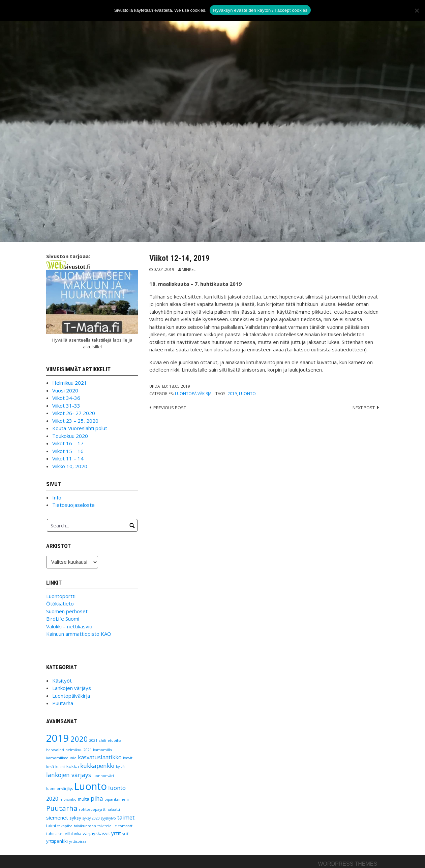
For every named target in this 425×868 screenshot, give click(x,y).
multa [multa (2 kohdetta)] (84, 799)
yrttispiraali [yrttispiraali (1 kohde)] (79, 841)
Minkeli (189, 269)
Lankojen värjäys (72, 688)
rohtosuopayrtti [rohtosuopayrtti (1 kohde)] (93, 809)
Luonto (247, 393)
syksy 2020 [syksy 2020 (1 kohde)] (91, 818)
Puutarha (63, 703)
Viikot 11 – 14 (68, 458)
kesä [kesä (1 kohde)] (50, 767)
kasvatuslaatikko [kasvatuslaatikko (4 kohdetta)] (100, 757)
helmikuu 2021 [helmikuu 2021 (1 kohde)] (79, 750)
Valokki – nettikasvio (69, 626)
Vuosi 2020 (65, 390)
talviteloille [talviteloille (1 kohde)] (107, 826)
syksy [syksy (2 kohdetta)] (75, 818)
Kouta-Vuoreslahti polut (80, 428)
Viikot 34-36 (66, 398)
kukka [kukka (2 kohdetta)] (73, 766)
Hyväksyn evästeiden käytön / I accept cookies (260, 10)
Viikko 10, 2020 (70, 466)
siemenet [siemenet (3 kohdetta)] (57, 818)
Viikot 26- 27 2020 (74, 413)
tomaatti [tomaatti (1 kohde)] (126, 826)
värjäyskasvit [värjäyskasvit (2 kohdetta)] (96, 833)
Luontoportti (61, 596)
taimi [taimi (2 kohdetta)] (51, 826)
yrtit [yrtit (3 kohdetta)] (116, 833)
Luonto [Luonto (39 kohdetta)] (90, 786)
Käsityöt (62, 681)
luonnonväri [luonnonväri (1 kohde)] (103, 776)
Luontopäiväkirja (193, 393)
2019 (232, 393)
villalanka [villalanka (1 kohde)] (73, 834)
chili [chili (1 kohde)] (102, 740)
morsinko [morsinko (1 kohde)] (68, 799)
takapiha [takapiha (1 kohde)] (65, 826)
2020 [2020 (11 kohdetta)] (79, 739)
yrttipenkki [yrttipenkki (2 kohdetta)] (57, 841)
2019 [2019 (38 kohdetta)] (58, 738)
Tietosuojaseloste (73, 505)
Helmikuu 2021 (70, 383)
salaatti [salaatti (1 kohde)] (114, 809)
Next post (364, 408)
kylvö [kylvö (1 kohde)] (120, 767)
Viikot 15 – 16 (68, 451)
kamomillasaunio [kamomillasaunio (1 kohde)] (61, 758)
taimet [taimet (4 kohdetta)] (126, 817)
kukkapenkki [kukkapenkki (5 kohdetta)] (97, 766)
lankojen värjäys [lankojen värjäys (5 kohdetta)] (69, 775)
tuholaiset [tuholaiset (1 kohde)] (55, 834)
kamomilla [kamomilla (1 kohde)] (102, 750)
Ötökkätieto (60, 603)
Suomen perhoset (67, 611)
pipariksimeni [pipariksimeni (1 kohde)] (117, 799)
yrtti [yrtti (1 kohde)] (126, 834)
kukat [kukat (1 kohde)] (60, 767)
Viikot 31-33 (66, 406)
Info (57, 497)
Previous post (170, 408)
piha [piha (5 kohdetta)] (97, 798)
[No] (417, 10)
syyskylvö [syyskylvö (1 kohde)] (109, 818)
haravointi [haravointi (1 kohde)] (55, 750)
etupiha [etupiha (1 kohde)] (114, 740)
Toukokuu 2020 (70, 436)
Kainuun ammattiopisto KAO (79, 634)
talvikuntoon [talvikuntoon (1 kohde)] (85, 826)
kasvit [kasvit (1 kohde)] (128, 758)
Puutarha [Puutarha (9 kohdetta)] (62, 808)
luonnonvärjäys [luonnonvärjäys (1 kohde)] (59, 789)
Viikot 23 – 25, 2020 (75, 421)
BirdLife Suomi (63, 619)
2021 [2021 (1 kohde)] (93, 740)
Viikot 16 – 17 (68, 443)
